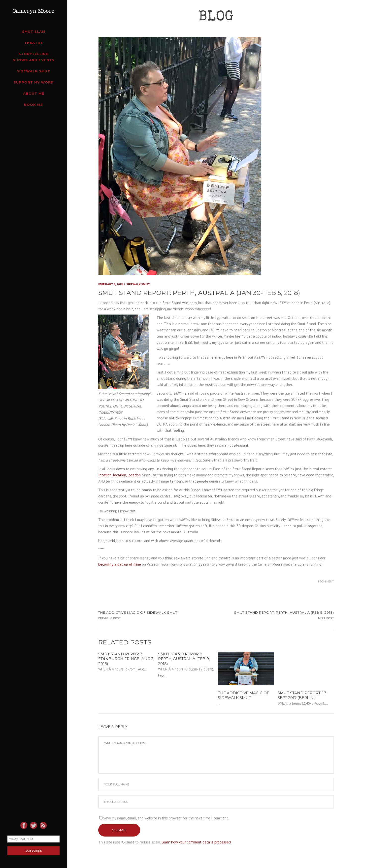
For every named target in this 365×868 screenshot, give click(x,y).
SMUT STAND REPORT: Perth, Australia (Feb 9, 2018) (284, 612)
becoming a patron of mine (120, 564)
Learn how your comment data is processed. (197, 842)
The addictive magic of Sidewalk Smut (138, 612)
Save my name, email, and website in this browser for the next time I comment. (166, 818)
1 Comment (326, 581)
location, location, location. (120, 475)
